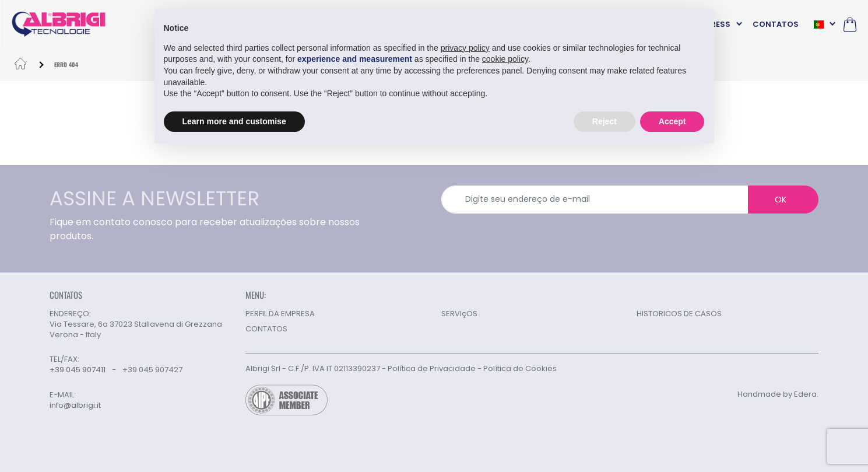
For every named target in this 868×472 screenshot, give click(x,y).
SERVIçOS (459, 314)
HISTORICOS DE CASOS (679, 314)
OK (781, 200)
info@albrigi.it (75, 405)
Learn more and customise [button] (234, 121)
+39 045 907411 (78, 370)
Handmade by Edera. (778, 394)
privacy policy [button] (465, 47)
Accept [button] (672, 121)
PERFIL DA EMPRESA (280, 314)
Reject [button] (605, 121)
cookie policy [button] (505, 59)
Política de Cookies (520, 368)
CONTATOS (776, 24)
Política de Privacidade (432, 368)
